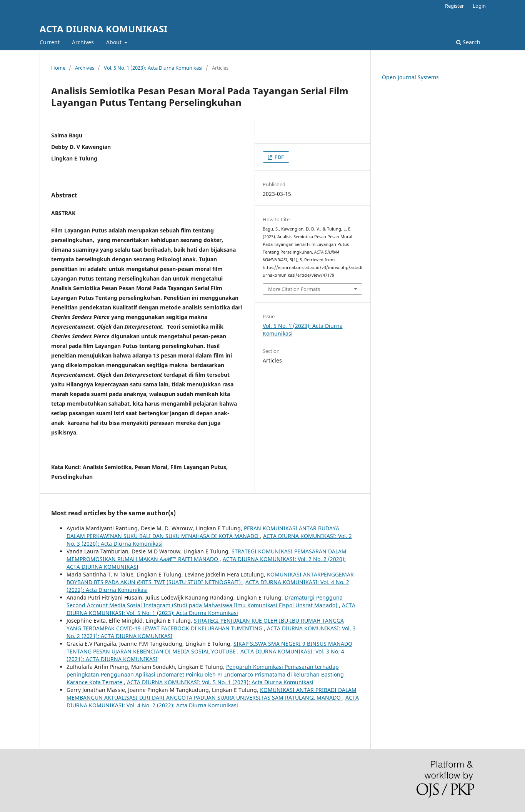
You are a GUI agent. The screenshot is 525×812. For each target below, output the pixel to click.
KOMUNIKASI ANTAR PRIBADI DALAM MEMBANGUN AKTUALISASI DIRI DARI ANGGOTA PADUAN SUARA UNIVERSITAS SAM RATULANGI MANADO (212, 694)
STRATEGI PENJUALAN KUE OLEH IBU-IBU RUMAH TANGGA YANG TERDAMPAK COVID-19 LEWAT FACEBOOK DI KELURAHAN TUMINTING (205, 624)
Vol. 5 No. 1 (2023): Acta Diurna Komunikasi (153, 68)
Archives (83, 42)
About (115, 42)
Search (468, 42)
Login (479, 6)
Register (454, 6)
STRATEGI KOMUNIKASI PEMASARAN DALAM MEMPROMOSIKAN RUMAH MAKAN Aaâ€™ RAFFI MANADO (207, 555)
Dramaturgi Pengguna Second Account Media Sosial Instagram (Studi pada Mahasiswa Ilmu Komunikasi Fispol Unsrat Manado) (205, 601)
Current (50, 42)
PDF (279, 157)
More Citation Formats (294, 289)
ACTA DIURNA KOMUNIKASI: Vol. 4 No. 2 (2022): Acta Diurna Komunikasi (213, 701)
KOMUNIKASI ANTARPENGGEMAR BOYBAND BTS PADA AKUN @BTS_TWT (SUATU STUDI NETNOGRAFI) (210, 578)
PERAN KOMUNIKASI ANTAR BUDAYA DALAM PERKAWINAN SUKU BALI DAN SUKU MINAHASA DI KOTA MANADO (203, 532)
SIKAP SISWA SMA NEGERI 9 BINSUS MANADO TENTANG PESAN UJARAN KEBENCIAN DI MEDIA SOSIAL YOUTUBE (209, 647)
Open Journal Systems (410, 77)
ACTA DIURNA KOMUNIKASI (103, 29)
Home (58, 68)
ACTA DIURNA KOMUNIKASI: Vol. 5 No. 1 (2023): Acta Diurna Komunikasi (211, 609)
